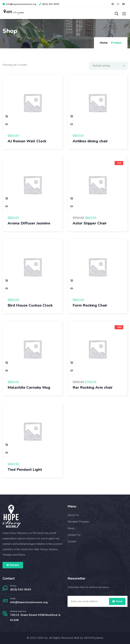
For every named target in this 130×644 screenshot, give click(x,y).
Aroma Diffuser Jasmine (29, 223)
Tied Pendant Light (25, 470)
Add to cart (7, 116)
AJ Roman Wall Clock (27, 141)
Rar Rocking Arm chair (93, 387)
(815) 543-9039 (21, 590)
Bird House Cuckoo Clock (30, 305)
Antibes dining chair (90, 141)
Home (104, 43)
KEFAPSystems (94, 638)
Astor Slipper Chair (90, 223)
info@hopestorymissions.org (29, 602)
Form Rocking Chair (90, 305)
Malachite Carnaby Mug (29, 387)
